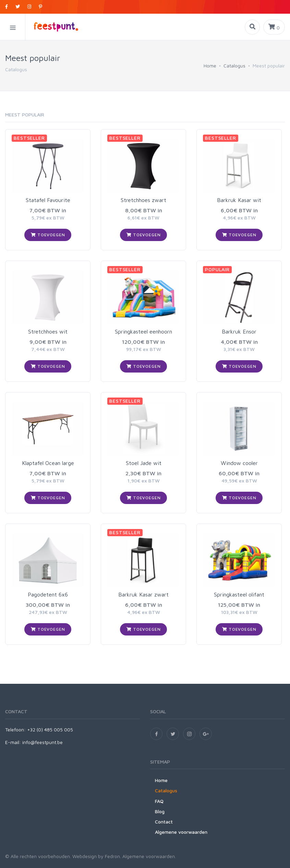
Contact (164, 822)
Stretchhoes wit (48, 331)
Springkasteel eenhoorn (143, 331)
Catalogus (234, 66)
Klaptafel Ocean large (48, 463)
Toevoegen (48, 235)
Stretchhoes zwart (143, 200)
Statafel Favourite (48, 200)
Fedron (112, 856)
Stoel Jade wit (144, 463)
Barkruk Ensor (239, 331)
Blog (160, 811)
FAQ (159, 801)
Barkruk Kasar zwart (143, 594)
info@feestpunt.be (43, 742)
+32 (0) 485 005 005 (50, 729)
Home (210, 66)
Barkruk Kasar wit (239, 200)
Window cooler (239, 463)
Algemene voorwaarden (181, 832)
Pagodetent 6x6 (48, 594)
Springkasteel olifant (239, 594)
